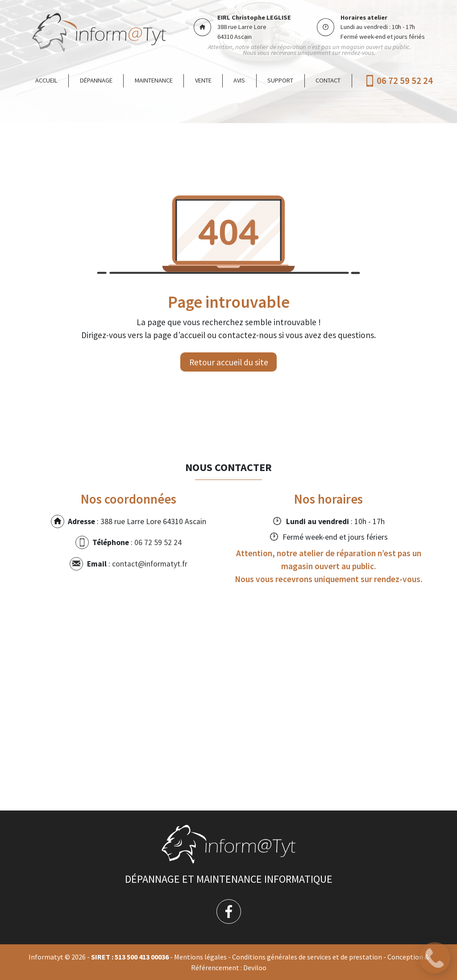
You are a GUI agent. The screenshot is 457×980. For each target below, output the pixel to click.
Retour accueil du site (229, 362)
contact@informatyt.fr (150, 564)
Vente (203, 80)
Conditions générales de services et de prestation (307, 957)
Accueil (46, 80)
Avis (239, 80)
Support (280, 80)
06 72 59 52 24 (405, 81)
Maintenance (154, 80)
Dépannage (96, 80)
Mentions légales (200, 957)
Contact (328, 80)
